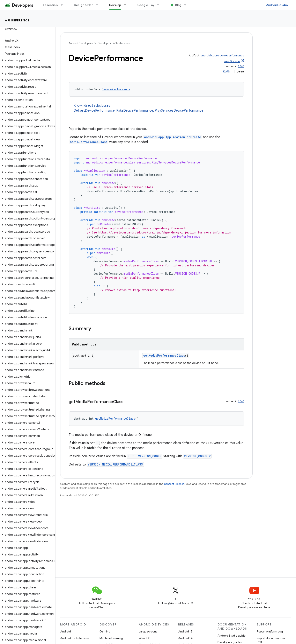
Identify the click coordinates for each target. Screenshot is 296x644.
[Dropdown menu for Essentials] (64, 5)
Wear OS (145, 638)
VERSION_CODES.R (197, 456)
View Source (232, 61)
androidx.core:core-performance (222, 55)
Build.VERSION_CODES (145, 456)
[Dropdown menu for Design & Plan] (99, 5)
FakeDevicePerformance (135, 111)
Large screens (148, 631)
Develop (103, 43)
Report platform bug (270, 631)
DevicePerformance (116, 89)
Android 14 (185, 638)
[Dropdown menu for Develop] (127, 5)
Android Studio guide (231, 636)
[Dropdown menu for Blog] (187, 5)
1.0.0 (241, 66)
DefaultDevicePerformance (94, 111)
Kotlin (227, 71)
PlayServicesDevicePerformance (179, 111)
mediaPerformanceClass (88, 142)
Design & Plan (84, 5)
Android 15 (185, 631)
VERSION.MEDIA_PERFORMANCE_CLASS (115, 464)
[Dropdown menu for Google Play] (160, 5)
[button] (27, 60)
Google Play (146, 5)
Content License (174, 484)
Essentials (50, 5)
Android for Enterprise (75, 638)
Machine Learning (111, 638)
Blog (178, 5)
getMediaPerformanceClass (164, 355)
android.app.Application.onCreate (173, 137)
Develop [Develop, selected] (115, 5)
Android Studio (277, 5)
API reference (17, 20)
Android (66, 631)
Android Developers (81, 43)
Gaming (105, 631)
